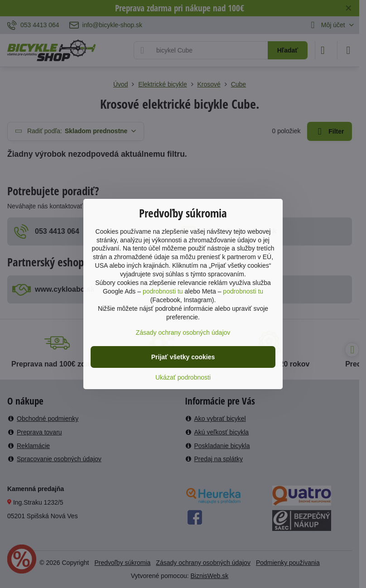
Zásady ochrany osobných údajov (183, 333)
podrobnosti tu (163, 291)
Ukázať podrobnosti (183, 377)
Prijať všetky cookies (183, 357)
